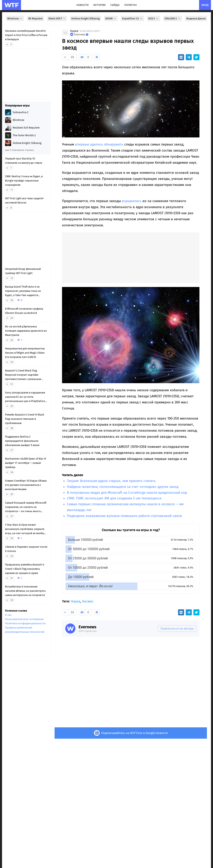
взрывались (132, 201)
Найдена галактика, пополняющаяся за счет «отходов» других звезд (123, 487)
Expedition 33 (132, 18)
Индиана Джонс (196, 18)
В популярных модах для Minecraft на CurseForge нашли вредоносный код (127, 493)
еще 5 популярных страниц (19, 150)
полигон (130, 5)
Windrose (15, 18)
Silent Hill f (57, 18)
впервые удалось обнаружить (99, 144)
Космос (88, 601)
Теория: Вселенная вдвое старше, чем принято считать (111, 481)
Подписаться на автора (177, 629)
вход (205, 5)
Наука (74, 31)
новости (82, 5)
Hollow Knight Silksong (85, 18)
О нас (8, 615)
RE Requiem (35, 18)
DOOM (111, 18)
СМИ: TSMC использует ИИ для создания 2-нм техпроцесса (114, 498)
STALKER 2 (173, 18)
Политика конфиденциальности (25, 623)
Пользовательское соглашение (24, 619)
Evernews (88, 627)
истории (99, 5)
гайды (115, 5)
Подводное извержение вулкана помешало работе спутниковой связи (124, 516)
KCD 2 (154, 18)
